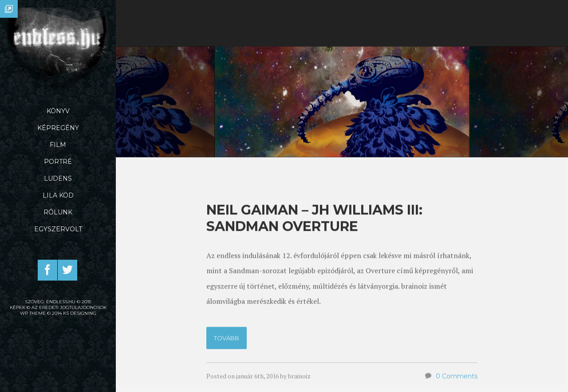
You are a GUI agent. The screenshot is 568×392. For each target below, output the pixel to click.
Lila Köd (58, 195)
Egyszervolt (58, 229)
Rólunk (58, 212)
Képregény (58, 128)
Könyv (58, 111)
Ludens (58, 178)
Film (58, 145)
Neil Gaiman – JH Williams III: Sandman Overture (314, 273)
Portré (58, 162)
